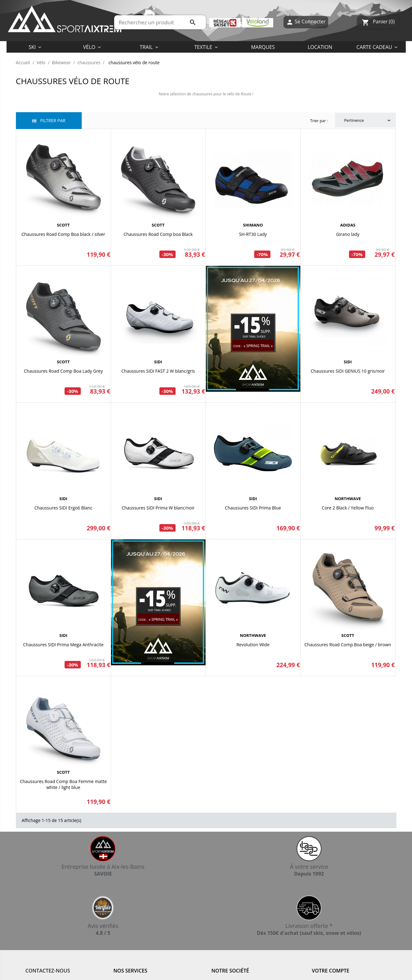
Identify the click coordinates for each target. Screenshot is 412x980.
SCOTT (63, 225)
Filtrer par (49, 120)
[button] (206, 47)
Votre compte (331, 971)
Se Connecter (306, 22)
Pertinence (368, 121)
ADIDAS (348, 225)
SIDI (158, 362)
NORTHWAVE (348, 499)
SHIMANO (253, 225)
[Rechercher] (160, 22)
